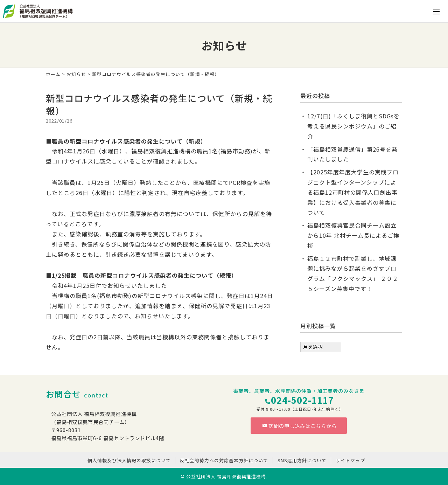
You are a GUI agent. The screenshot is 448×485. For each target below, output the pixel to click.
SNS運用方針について (302, 460)
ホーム (53, 74)
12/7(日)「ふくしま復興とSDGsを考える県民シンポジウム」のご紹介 (353, 126)
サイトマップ (350, 460)
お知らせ (76, 74)
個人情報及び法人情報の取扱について (129, 460)
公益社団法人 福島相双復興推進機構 (226, 476)
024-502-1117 (302, 400)
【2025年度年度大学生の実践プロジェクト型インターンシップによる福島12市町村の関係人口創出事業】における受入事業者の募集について (353, 192)
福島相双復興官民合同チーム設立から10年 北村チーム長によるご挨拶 (353, 235)
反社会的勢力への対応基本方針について (224, 460)
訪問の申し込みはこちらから (300, 426)
